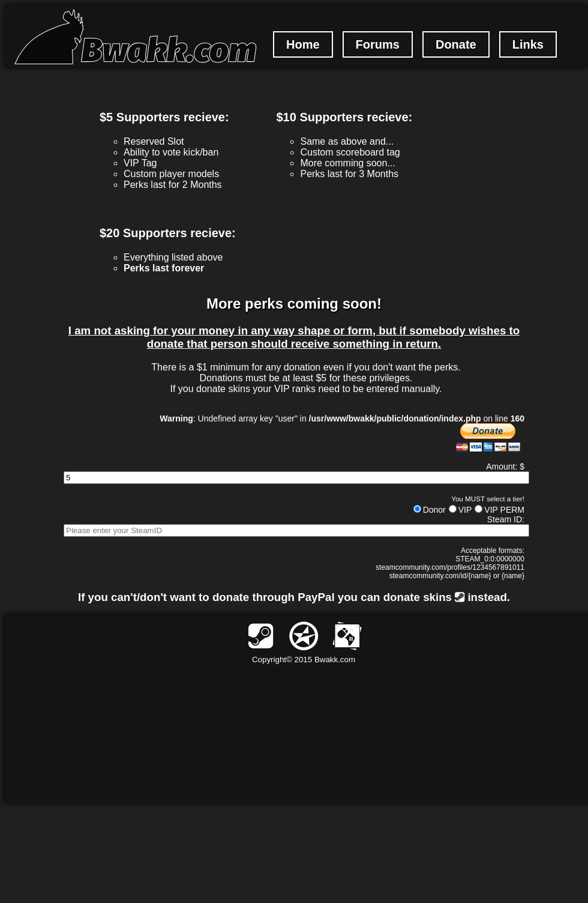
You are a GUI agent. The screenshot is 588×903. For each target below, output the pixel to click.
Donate (456, 44)
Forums (378, 44)
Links (528, 44)
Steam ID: (506, 519)
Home (303, 44)
